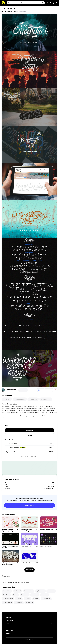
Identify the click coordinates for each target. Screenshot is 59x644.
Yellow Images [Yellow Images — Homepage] (29, 640)
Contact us (35, 456)
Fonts (53, 488)
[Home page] (2, 12)
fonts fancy (33, 399)
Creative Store (47, 488)
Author (7, 391)
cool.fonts (7, 399)
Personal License (50, 486)
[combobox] (29, 3)
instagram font (46, 399)
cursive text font (20, 399)
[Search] (43, 3)
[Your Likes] (50, 3)
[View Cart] (47, 3)
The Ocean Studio (11, 389)
